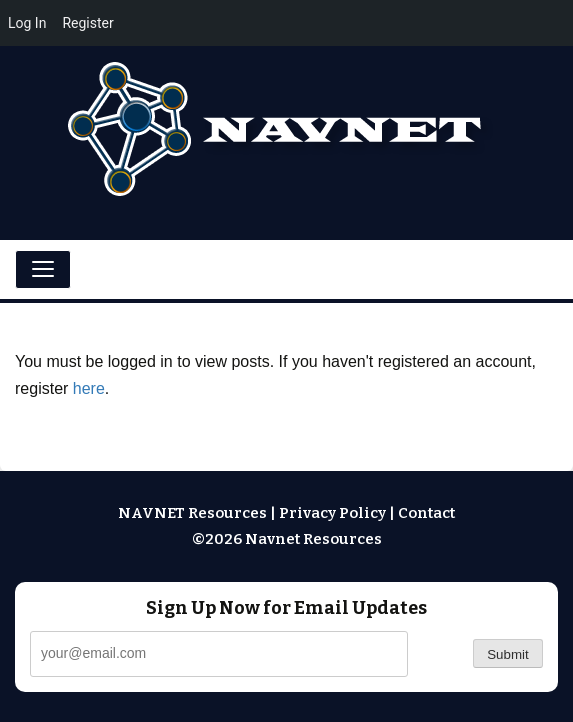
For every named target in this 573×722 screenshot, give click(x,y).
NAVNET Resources (192, 513)
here (89, 388)
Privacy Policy (332, 513)
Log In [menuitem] (27, 23)
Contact (426, 513)
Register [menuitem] (87, 23)
